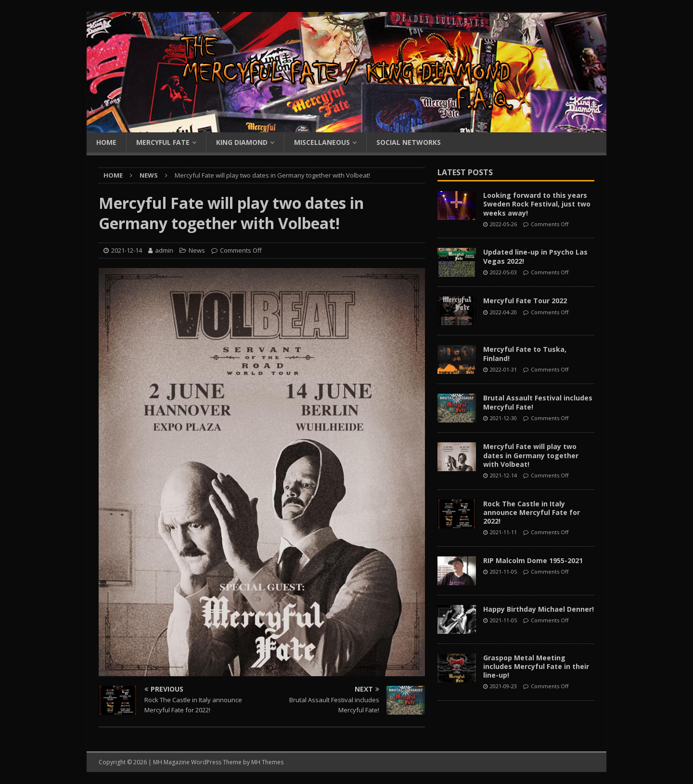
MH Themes (267, 762)
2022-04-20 (503, 312)
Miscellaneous (322, 142)
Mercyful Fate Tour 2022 (525, 301)
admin (164, 250)
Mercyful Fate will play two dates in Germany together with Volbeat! (531, 455)
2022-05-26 (503, 224)
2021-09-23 (503, 686)
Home (106, 142)
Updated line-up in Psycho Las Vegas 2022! (535, 256)
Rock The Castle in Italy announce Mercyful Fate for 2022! (532, 512)
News (197, 250)
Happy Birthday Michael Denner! (539, 609)
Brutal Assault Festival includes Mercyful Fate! (538, 402)
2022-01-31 (503, 369)
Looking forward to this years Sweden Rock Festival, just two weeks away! (537, 204)
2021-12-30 (503, 418)
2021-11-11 (503, 532)
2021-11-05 (503, 572)
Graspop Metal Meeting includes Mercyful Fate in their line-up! (536, 666)
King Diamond (242, 142)
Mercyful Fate (163, 142)
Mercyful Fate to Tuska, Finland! (525, 353)
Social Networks (409, 142)
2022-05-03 (503, 272)
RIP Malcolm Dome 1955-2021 (533, 560)
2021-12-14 (127, 250)
